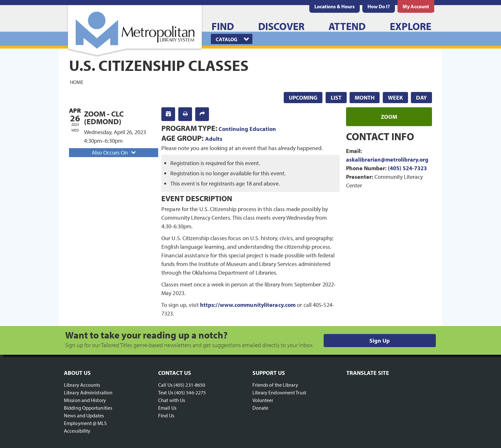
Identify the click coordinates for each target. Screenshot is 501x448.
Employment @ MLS (85, 423)
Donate (261, 408)
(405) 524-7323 (407, 168)
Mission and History (85, 400)
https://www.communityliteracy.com (248, 305)
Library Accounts (82, 385)
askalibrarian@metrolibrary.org (387, 159)
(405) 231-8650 (189, 385)
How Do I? (379, 6)
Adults (214, 139)
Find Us (166, 415)
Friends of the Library (275, 385)
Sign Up (380, 341)
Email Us (167, 408)
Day (421, 98)
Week (395, 98)
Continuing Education (247, 129)
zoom (389, 117)
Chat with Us (172, 400)
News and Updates (84, 415)
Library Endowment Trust (279, 392)
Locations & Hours (335, 6)
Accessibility (77, 431)
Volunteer (263, 400)
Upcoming (303, 98)
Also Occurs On (114, 152)
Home (77, 82)
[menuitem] (335, 6)
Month (365, 98)
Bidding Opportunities (88, 408)
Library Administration (88, 392)
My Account (416, 6)
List (336, 98)
